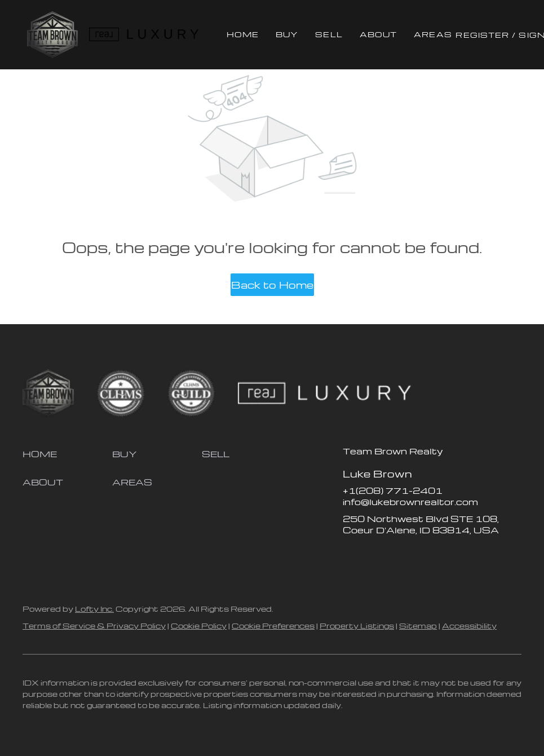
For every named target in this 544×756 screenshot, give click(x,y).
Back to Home (272, 284)
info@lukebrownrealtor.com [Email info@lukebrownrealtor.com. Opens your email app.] (410, 502)
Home (243, 34)
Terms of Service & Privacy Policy (94, 625)
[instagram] (396, 555)
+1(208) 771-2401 (393, 490)
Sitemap (418, 625)
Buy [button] (287, 34)
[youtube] (419, 555)
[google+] (441, 555)
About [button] (379, 34)
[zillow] (374, 555)
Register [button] (482, 35)
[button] (52, 35)
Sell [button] (329, 34)
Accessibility (469, 625)
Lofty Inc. (94, 609)
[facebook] (351, 555)
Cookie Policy (199, 625)
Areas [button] (433, 34)
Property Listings (357, 625)
